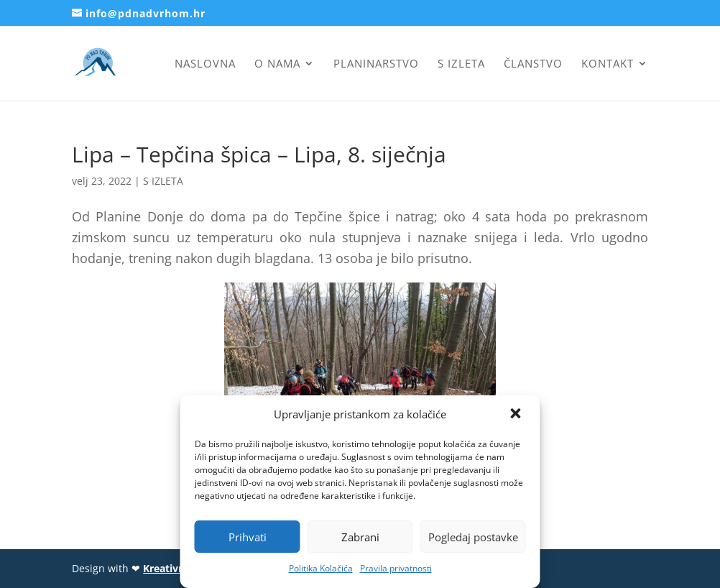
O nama (277, 64)
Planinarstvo (376, 64)
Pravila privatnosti (396, 568)
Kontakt (608, 64)
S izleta (461, 64)
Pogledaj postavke (473, 537)
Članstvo (533, 64)
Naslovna (205, 64)
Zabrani (360, 537)
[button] (517, 415)
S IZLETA (163, 181)
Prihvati (248, 537)
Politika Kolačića (321, 568)
